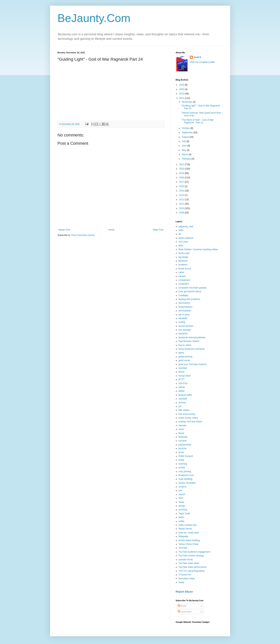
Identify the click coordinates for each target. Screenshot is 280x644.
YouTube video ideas (189, 563)
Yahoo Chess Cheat (189, 544)
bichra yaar (184, 253)
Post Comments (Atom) (83, 235)
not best (183, 441)
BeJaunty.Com (94, 18)
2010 (182, 208)
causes (182, 276)
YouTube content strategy (191, 556)
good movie (184, 360)
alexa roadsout (186, 238)
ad (180, 234)
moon (181, 429)
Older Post (158, 230)
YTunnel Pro (185, 575)
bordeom (183, 265)
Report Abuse (184, 592)
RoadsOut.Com (186, 475)
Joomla (182, 403)
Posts (182, 606)
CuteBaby (184, 295)
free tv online (185, 345)
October (186, 128)
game (181, 353)
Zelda (181, 582)
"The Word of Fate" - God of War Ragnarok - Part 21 (197, 121)
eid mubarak (185, 311)
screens (182, 487)
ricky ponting (185, 472)
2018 (182, 178)
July (184, 141)
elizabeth (183, 318)
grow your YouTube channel (192, 364)
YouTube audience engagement (194, 552)
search (182, 494)
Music (181, 433)
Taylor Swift (184, 514)
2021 (182, 164)
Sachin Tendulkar (187, 483)
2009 (182, 213)
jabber (182, 391)
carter (181, 272)
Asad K (197, 57)
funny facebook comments (192, 349)
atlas (181, 246)
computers (184, 284)
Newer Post (64, 230)
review (182, 468)
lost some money (187, 414)
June (184, 146)
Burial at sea (185, 269)
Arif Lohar (183, 242)
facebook (183, 334)
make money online (188, 418)
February (187, 159)
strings (182, 506)
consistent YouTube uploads (193, 288)
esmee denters (186, 326)
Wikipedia (183, 536)
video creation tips (188, 525)
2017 (182, 182)
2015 (182, 186)
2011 (182, 204)
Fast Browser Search (189, 341)
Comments (185, 612)
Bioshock (183, 261)
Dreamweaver (186, 307)
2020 (182, 169)
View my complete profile (202, 62)
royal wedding (185, 479)
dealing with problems (189, 299)
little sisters (184, 410)
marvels (182, 426)
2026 (182, 85)
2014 (182, 191)
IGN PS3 (183, 383)
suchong (183, 510)
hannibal (183, 368)
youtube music (186, 560)
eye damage (185, 330)
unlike (181, 521)
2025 (182, 89)
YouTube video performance (193, 567)
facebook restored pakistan (192, 337)
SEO (181, 498)
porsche (183, 448)
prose (181, 452)
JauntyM (183, 399)
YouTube (183, 548)
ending (182, 322)
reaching (183, 464)
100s (181, 230)
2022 (182, 98)
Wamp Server (185, 529)
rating (181, 460)
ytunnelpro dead (187, 578)
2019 (182, 173)
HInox (181, 372)
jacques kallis (185, 395)
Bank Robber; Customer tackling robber (198, 249)
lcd (180, 406)
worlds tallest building (189, 540)
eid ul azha (184, 315)
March (185, 154)
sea (180, 490)
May (184, 150)
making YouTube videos (190, 422)
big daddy (183, 257)
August (186, 137)
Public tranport (186, 456)
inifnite (182, 387)
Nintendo (183, 437)
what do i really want (189, 533)
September (188, 133)
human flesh (185, 376)
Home (111, 230)
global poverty (186, 357)
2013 (182, 195)
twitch (181, 517)
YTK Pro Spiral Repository (192, 571)
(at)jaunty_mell (186, 227)
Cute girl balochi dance (190, 291)
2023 (182, 94)
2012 (182, 200)
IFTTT (182, 380)
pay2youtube (185, 445)
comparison (184, 280)
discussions (184, 303)
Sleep (181, 502)
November (187, 102)
